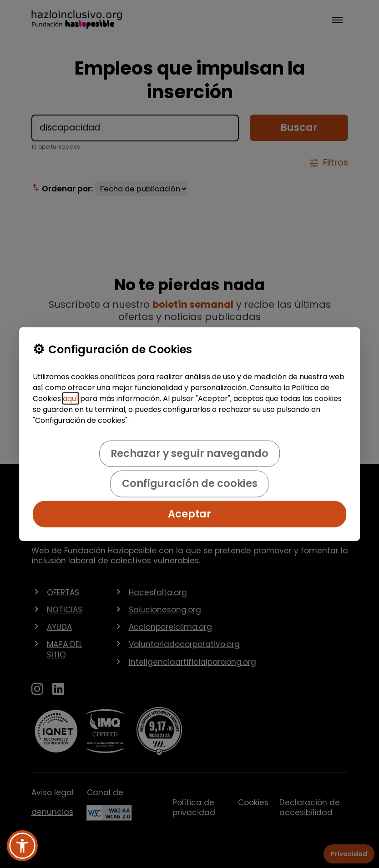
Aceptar (189, 514)
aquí (71, 399)
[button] (22, 846)
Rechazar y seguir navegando (189, 454)
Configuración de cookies (190, 484)
